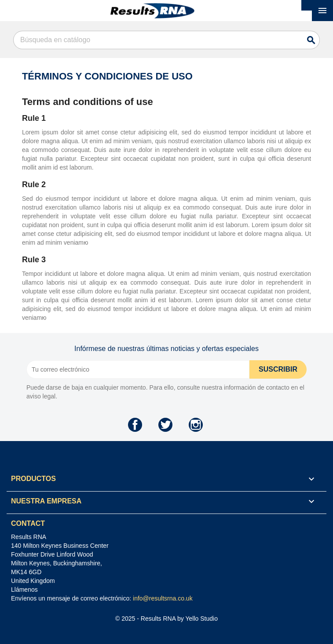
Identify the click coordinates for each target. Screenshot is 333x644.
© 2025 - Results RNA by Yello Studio (166, 619)
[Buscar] (166, 40)
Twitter (165, 425)
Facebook (135, 425)
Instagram (196, 425)
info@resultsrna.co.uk (163, 598)
